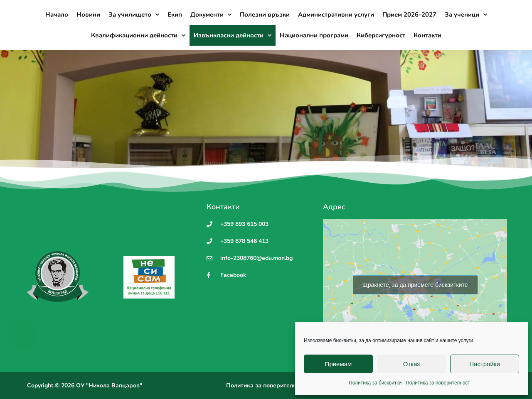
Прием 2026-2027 (409, 15)
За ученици (466, 15)
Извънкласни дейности (233, 35)
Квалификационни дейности (138, 35)
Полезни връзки (265, 15)
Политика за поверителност (438, 383)
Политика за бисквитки (375, 383)
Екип (175, 15)
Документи (211, 15)
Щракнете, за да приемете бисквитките (415, 285)
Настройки (485, 364)
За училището (134, 15)
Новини (88, 15)
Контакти (427, 35)
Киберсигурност (381, 35)
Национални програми (314, 35)
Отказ (411, 364)
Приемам (339, 364)
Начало (57, 15)
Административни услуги (336, 15)
